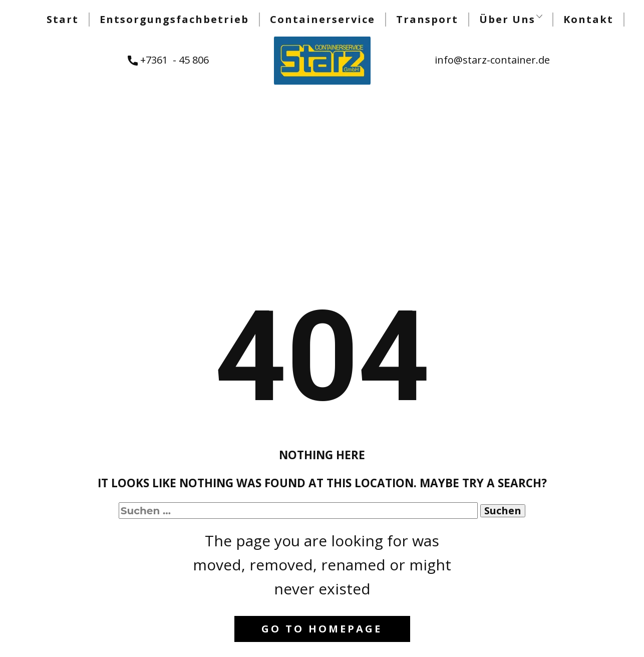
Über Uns (507, 19)
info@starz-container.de (492, 60)
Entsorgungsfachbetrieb (174, 19)
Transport (427, 19)
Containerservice (323, 19)
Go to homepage (322, 629)
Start (63, 19)
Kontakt (588, 19)
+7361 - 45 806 (168, 60)
